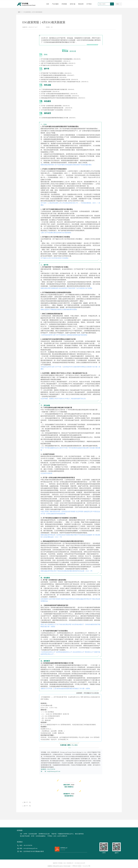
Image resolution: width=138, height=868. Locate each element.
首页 (19, 12)
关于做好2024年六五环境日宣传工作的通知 (54, 258)
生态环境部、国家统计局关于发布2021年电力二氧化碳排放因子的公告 (63, 399)
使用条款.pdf (64, 848)
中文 (118, 4)
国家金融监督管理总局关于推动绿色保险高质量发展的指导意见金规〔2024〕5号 (66, 571)
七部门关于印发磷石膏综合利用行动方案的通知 (56, 233)
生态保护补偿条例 (46, 473)
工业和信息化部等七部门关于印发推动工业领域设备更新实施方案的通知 (64, 335)
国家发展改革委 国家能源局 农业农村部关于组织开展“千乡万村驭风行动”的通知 (66, 288)
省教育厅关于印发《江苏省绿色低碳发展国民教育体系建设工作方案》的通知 (65, 689)
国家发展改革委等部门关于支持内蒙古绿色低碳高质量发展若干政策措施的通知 (66, 165)
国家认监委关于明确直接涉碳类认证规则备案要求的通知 (59, 309)
